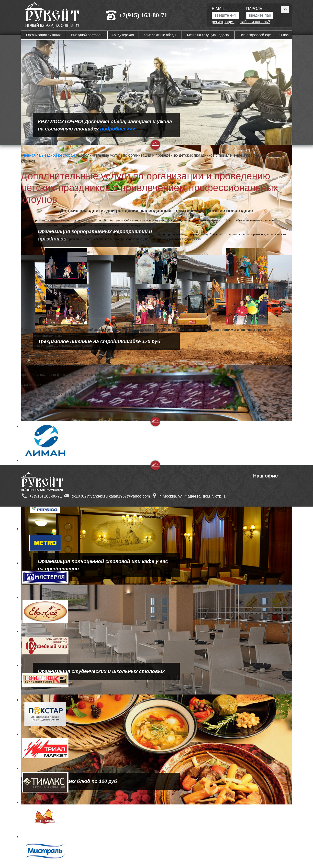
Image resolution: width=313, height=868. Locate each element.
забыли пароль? (255, 22)
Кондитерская (123, 35)
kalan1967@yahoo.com (129, 496)
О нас (284, 35)
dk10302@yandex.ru (89, 496)
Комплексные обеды (160, 35)
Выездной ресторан (87, 35)
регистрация (223, 22)
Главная (28, 155)
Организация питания (43, 35)
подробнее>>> (117, 129)
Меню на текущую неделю (208, 35)
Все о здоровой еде (255, 35)
